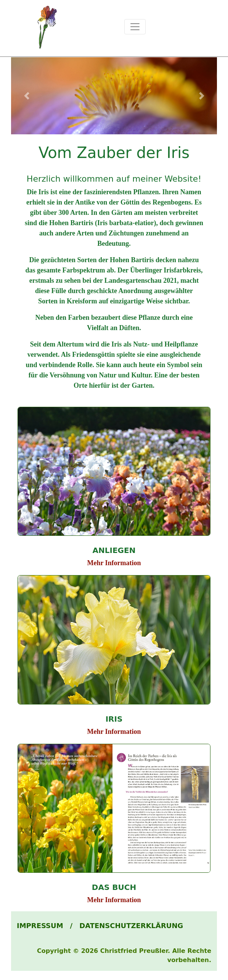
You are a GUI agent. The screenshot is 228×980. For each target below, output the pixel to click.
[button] (26, 96)
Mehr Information (114, 563)
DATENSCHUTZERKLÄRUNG (131, 926)
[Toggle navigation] (135, 27)
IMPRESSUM (40, 926)
